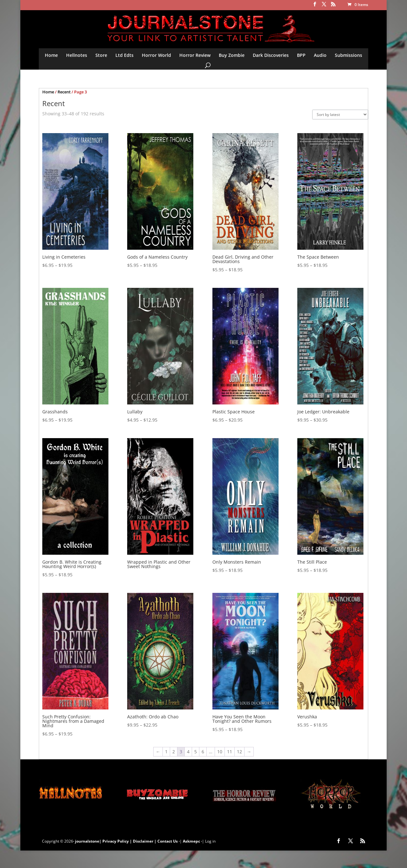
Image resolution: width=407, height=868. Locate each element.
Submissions (348, 55)
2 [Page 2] (174, 752)
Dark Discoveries (271, 55)
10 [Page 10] (220, 752)
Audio (320, 55)
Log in (210, 841)
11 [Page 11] (230, 752)
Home (51, 55)
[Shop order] (340, 115)
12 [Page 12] (239, 752)
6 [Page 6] (203, 752)
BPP (301, 55)
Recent (64, 92)
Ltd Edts (124, 55)
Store (101, 55)
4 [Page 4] (188, 752)
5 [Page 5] (196, 752)
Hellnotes (77, 55)
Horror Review (195, 55)
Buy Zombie (232, 55)
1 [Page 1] (166, 752)
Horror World (156, 55)
